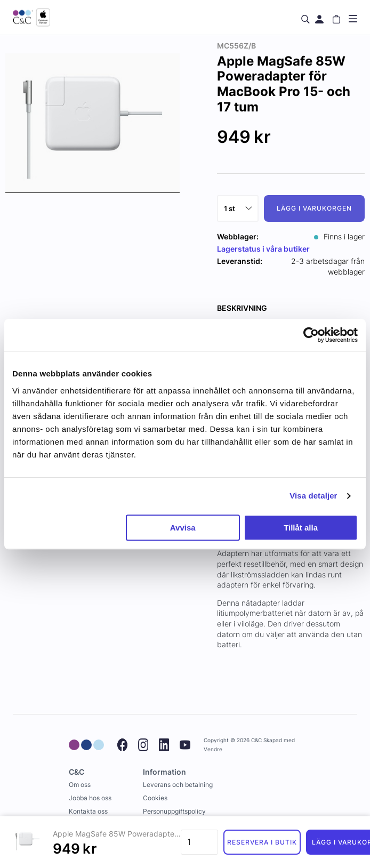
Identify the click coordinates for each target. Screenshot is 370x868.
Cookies (155, 798)
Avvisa (183, 528)
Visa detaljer (313, 496)
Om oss (80, 785)
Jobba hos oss (90, 798)
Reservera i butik (262, 842)
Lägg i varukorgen (314, 208)
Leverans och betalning (178, 785)
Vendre (213, 749)
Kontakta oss (88, 811)
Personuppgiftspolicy (174, 811)
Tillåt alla (301, 528)
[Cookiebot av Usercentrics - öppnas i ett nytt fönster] (311, 335)
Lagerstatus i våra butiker (263, 249)
